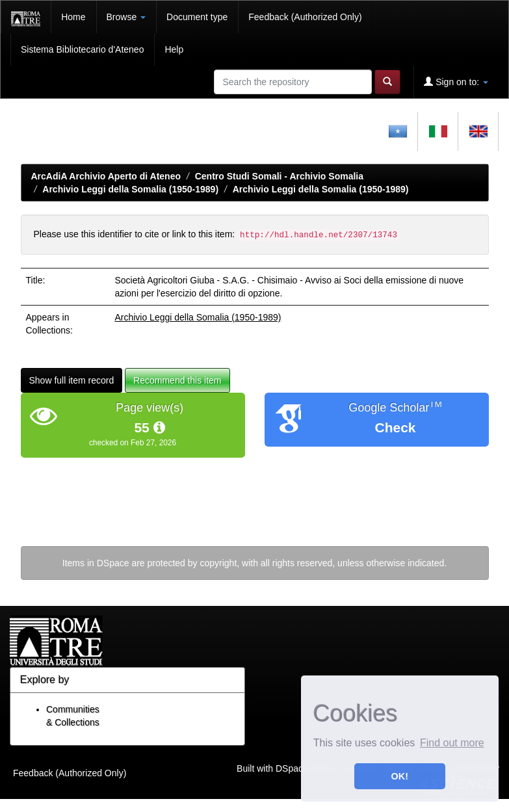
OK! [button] (400, 776)
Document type (197, 17)
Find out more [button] (452, 743)
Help (174, 49)
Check (395, 427)
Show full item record (72, 380)
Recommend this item (177, 380)
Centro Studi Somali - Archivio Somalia (279, 176)
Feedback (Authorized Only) (305, 17)
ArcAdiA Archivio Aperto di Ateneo (106, 176)
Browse (126, 17)
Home (73, 17)
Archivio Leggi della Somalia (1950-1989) (130, 189)
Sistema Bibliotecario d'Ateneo (82, 49)
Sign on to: (456, 82)
